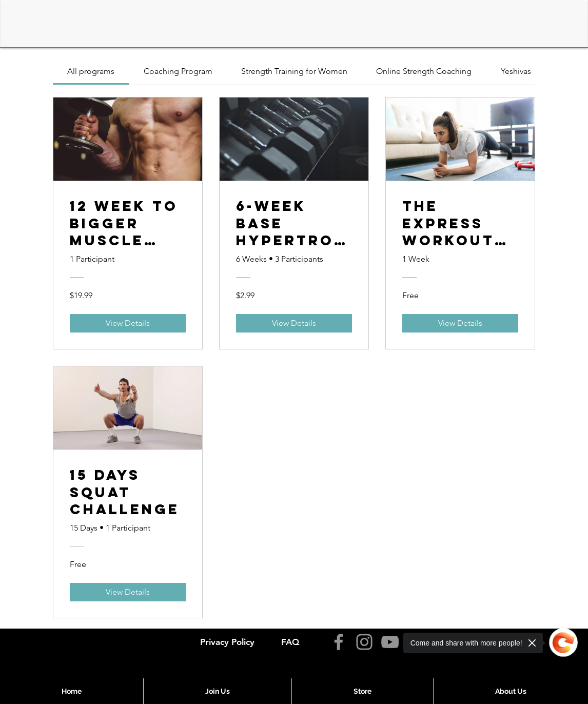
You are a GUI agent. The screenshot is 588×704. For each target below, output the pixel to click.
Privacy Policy (227, 642)
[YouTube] (390, 642)
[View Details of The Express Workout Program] (460, 323)
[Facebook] (339, 642)
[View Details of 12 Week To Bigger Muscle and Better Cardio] (128, 323)
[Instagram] (364, 642)
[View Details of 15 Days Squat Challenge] (128, 592)
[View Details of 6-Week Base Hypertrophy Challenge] (294, 323)
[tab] (91, 71)
